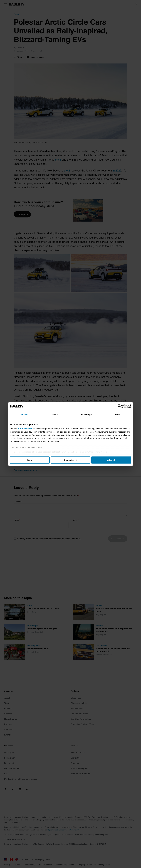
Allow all (109, 460)
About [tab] (115, 415)
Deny (32, 460)
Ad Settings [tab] (85, 415)
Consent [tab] (26, 415)
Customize (71, 460)
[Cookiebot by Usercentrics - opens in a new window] (116, 406)
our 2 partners (28, 429)
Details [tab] (56, 415)
